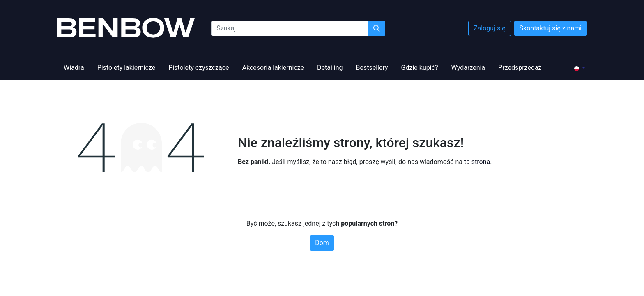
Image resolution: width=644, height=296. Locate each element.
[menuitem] (74, 68)
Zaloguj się (490, 28)
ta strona (477, 162)
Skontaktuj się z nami (551, 28)
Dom (322, 243)
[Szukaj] (377, 28)
